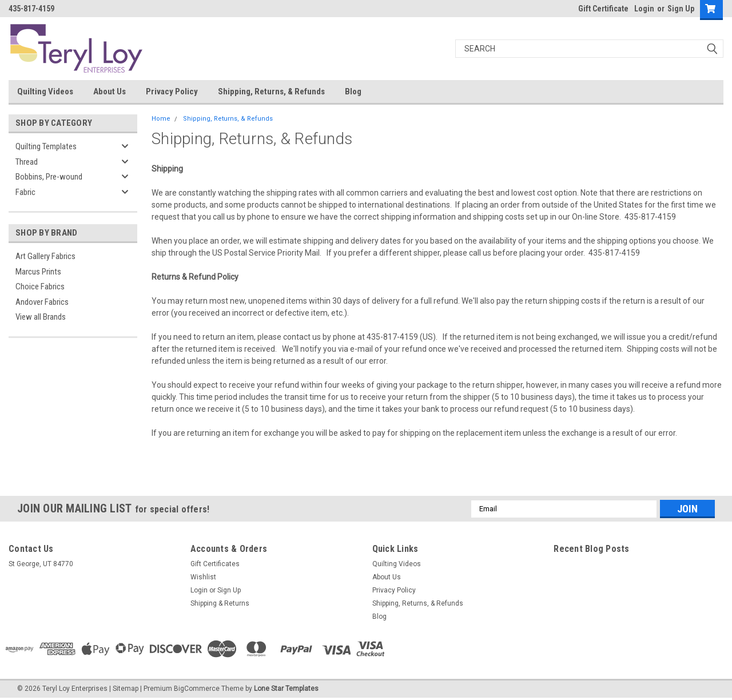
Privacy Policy (172, 92)
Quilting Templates (46, 146)
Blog (353, 92)
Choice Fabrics (40, 287)
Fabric (25, 192)
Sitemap (126, 689)
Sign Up (681, 9)
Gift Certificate (603, 9)
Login (644, 9)
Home (161, 119)
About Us (110, 92)
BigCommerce (197, 689)
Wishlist (203, 577)
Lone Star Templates (286, 689)
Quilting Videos (45, 92)
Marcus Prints (38, 272)
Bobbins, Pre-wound (49, 177)
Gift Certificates (215, 564)
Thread (27, 162)
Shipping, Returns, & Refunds (271, 92)
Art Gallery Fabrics (45, 256)
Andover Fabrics (42, 302)
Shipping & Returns (220, 603)
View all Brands (41, 317)
